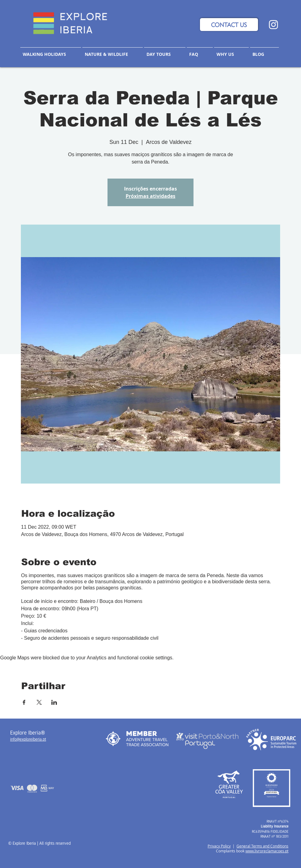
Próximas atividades (150, 196)
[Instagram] (274, 24)
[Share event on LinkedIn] (54, 702)
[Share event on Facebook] (24, 702)
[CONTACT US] (229, 25)
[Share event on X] (39, 702)
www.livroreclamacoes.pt (267, 851)
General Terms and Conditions (262, 846)
